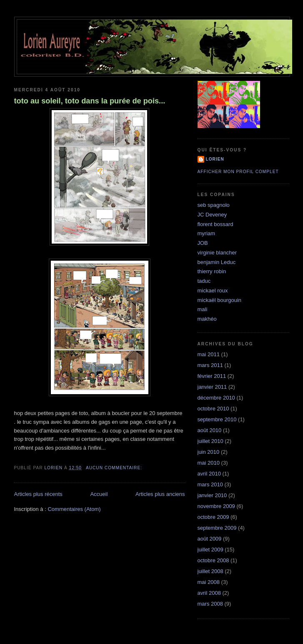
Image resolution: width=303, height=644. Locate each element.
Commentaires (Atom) (74, 509)
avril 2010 (209, 474)
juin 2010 (209, 452)
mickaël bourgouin (220, 300)
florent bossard (215, 224)
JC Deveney (212, 215)
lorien (215, 159)
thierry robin (212, 271)
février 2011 (212, 376)
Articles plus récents (38, 494)
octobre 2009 (213, 517)
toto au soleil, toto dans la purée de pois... (90, 101)
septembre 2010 (217, 419)
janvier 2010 (212, 495)
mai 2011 (209, 354)
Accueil (99, 494)
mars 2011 (210, 365)
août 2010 (210, 430)
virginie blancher (217, 253)
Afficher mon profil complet (238, 172)
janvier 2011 (212, 387)
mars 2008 (210, 604)
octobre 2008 (213, 560)
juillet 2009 (210, 550)
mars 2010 (210, 484)
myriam (207, 233)
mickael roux (213, 291)
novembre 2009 (216, 506)
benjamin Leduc (217, 262)
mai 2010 (209, 463)
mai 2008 (209, 582)
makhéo (207, 319)
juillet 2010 (210, 441)
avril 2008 (209, 593)
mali (203, 309)
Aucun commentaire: (115, 468)
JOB (203, 243)
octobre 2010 (213, 409)
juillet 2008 (210, 571)
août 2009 (210, 539)
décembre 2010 (216, 398)
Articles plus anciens (160, 494)
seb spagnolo (214, 205)
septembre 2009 (217, 528)
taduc (204, 281)
